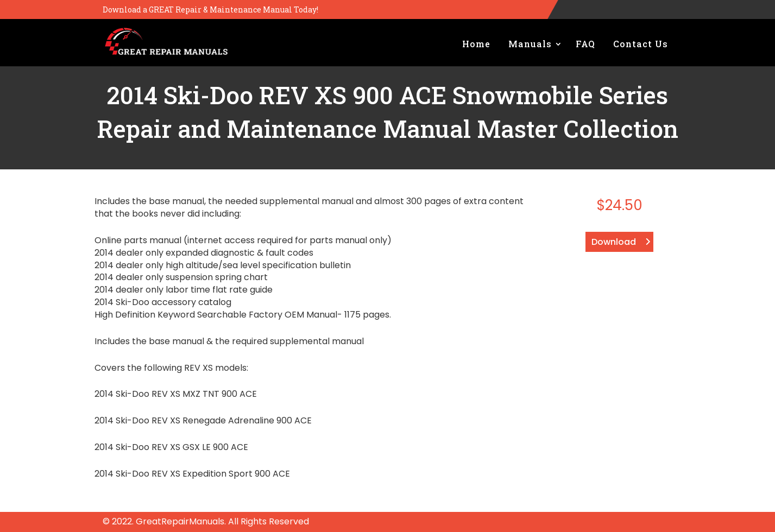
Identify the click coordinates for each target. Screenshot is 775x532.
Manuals (530, 44)
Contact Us (641, 44)
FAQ (585, 44)
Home (476, 44)
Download (614, 242)
